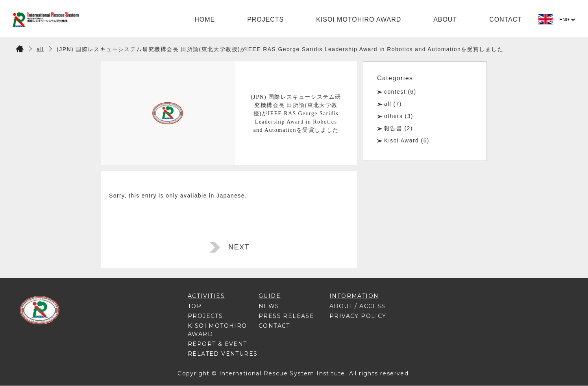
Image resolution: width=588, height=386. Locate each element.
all (388, 104)
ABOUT (445, 19)
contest (395, 92)
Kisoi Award (401, 140)
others (393, 116)
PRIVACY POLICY (358, 316)
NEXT (239, 247)
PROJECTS (265, 19)
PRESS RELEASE (286, 316)
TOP (195, 306)
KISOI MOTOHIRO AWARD (359, 19)
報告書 (393, 128)
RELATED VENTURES (223, 354)
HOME (205, 19)
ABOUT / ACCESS (358, 306)
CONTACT (506, 19)
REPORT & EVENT (217, 344)
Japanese (231, 196)
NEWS (269, 306)
